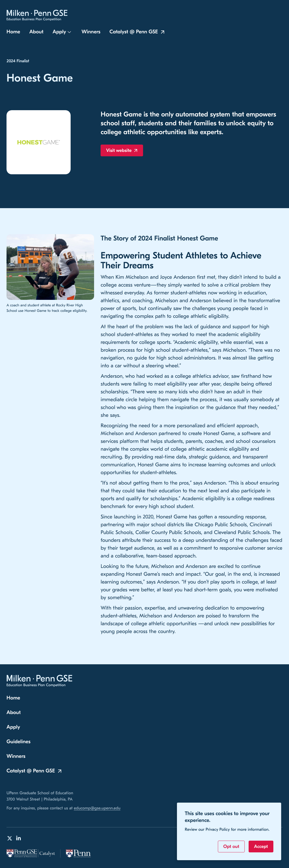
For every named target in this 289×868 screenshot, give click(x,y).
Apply (59, 34)
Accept (261, 847)
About (36, 34)
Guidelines (19, 742)
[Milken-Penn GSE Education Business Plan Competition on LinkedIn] (19, 838)
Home (13, 34)
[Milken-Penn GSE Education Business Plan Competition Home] (39, 17)
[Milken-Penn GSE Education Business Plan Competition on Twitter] (10, 838)
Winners (91, 34)
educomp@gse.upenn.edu (97, 808)
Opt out (231, 847)
